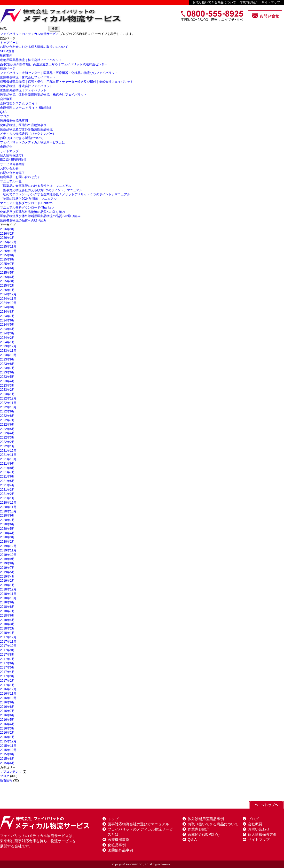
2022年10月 (8, 407)
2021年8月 (7, 468)
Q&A (3, 112)
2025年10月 (8, 251)
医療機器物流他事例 (14, 121)
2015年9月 (7, 754)
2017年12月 (8, 637)
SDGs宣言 (7, 51)
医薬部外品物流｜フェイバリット (23, 90)
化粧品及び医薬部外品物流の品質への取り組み (33, 212)
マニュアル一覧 (11, 181)
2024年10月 (8, 303)
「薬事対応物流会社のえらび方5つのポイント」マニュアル (41, 190)
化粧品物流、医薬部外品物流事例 (23, 125)
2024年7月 (7, 316)
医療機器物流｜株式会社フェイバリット (28, 77)
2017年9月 (7, 650)
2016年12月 (8, 689)
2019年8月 (7, 563)
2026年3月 (7, 229)
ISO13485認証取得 (13, 160)
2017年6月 (7, 663)
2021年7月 (7, 472)
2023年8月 (7, 364)
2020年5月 (7, 529)
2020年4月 (7, 533)
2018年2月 (7, 628)
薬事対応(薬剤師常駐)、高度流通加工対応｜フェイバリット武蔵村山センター (54, 64)
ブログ (5, 116)
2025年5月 (7, 273)
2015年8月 (7, 759)
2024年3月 (7, 333)
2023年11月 (8, 351)
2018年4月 (7, 620)
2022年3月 (7, 437)
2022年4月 (7, 433)
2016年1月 (7, 737)
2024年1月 (7, 342)
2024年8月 (7, 312)
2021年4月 (7, 485)
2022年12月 (8, 398)
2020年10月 (8, 511)
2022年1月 (7, 446)
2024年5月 (7, 325)
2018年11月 (8, 594)
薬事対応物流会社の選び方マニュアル (138, 824)
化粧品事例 (117, 845)
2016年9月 (7, 702)
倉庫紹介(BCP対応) (204, 834)
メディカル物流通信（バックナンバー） (28, 134)
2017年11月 (8, 642)
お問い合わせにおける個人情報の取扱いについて (34, 47)
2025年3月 (7, 281)
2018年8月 (7, 607)
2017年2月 (7, 681)
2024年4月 (7, 329)
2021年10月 (8, 459)
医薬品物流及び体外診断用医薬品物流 (26, 129)
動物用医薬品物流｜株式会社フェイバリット (31, 60)
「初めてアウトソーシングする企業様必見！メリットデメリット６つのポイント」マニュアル (65, 194)
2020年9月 (7, 516)
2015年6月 (7, 763)
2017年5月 (7, 667)
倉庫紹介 (6, 147)
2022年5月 (7, 429)
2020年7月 (7, 520)
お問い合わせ (9, 168)
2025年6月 (7, 268)
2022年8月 (7, 416)
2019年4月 (7, 577)
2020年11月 (8, 507)
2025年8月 (7, 259)
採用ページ (8, 68)
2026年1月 (7, 238)
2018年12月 (8, 589)
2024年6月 (7, 320)
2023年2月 (7, 390)
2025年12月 (8, 242)
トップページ (9, 43)
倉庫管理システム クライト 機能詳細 (26, 108)
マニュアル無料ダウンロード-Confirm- (27, 203)
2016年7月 (7, 711)
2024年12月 (8, 294)
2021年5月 (7, 481)
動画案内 (6, 56)
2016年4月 (7, 724)
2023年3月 (7, 386)
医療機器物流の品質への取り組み (23, 220)
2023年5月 (7, 377)
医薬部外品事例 (120, 850)
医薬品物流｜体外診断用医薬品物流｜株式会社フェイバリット (43, 95)
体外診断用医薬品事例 (206, 819)
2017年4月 (7, 672)
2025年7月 (7, 264)
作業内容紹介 (249, 2)
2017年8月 (7, 655)
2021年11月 (8, 455)
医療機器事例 (119, 840)
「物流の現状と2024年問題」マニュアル (28, 199)
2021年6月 (7, 477)
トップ (113, 819)
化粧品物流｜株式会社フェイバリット (26, 86)
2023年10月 (8, 355)
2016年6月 (7, 715)
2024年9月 (7, 307)
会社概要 (6, 99)
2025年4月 (7, 277)
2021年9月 (7, 464)
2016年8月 (7, 707)
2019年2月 (7, 581)
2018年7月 (7, 611)
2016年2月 (7, 733)
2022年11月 (8, 403)
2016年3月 (7, 728)
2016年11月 (8, 694)
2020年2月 (7, 542)
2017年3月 (7, 676)
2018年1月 (7, 633)
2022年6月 (7, 425)
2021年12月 (8, 451)
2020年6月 (7, 524)
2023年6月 (7, 372)
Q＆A (192, 840)
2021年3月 (7, 490)
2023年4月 (7, 381)
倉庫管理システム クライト (19, 103)
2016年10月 (8, 698)
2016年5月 (7, 720)
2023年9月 (7, 359)
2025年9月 (7, 255)
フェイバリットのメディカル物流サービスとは (33, 142)
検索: (3, 29)
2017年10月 (8, 646)
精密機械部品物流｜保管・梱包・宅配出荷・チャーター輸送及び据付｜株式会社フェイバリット (67, 82)
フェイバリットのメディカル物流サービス (29, 34)
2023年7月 (7, 368)
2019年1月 (7, 585)
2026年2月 (7, 234)
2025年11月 (8, 247)
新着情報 (6, 780)
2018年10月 (8, 598)
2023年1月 (7, 394)
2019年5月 (7, 572)
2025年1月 (7, 290)
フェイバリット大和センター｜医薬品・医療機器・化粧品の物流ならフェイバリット (59, 73)
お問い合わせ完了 (12, 173)
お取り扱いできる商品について (214, 2)
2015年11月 (8, 746)
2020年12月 (8, 503)
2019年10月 (8, 555)
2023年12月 (8, 346)
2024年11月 (8, 299)
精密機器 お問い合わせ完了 (20, 177)
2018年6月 (7, 616)
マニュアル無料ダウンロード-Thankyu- (27, 208)
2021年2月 (7, 494)
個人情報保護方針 (12, 155)
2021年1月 (7, 498)
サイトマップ (271, 2)
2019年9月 (7, 559)
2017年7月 (7, 659)
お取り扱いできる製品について (22, 138)
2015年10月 (8, 750)
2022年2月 (7, 442)
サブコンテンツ (11, 772)
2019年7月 (7, 568)
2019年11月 (8, 550)
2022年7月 (7, 420)
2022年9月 (7, 411)
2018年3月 (7, 624)
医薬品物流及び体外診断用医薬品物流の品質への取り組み (40, 216)
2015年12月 (8, 741)
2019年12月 (8, 546)
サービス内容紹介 (12, 164)
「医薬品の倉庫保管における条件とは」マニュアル (36, 186)
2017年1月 (7, 685)
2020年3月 (7, 537)
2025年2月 (7, 286)
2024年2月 (7, 338)
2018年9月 (7, 602)
